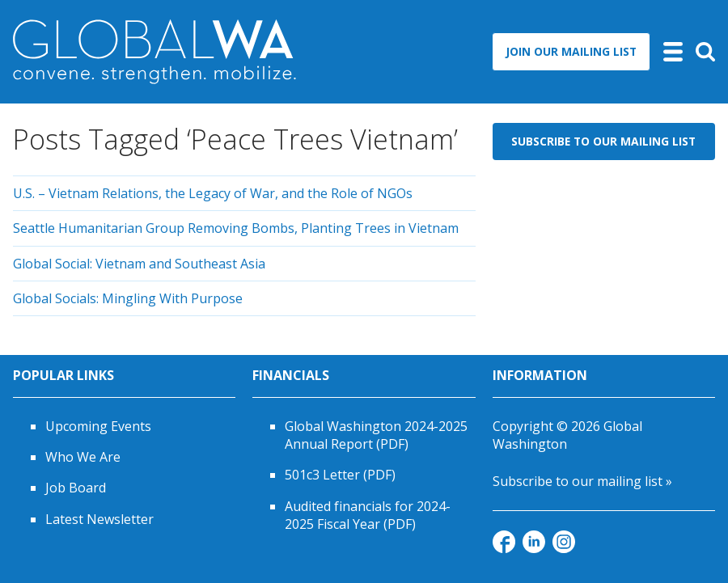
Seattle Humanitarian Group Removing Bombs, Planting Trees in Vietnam (236, 228)
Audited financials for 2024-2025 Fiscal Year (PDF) (368, 515)
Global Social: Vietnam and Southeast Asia (139, 264)
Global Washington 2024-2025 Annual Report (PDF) (376, 435)
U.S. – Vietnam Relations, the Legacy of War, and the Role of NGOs (213, 193)
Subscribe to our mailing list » (582, 481)
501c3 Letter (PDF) (340, 475)
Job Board (76, 488)
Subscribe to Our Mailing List (603, 141)
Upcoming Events (98, 426)
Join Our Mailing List (571, 51)
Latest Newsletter (99, 519)
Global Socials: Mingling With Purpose (128, 298)
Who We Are (83, 457)
